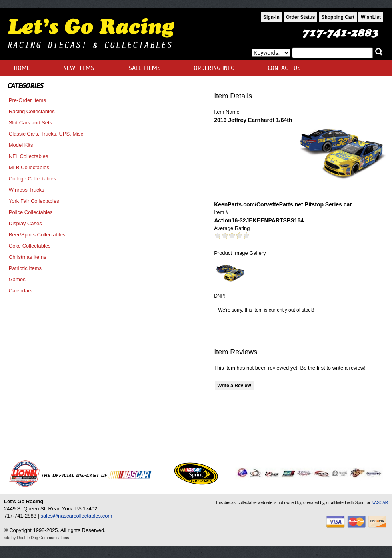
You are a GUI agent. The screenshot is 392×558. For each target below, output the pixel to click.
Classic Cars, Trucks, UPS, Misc (46, 134)
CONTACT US (284, 68)
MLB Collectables (29, 167)
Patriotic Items (25, 268)
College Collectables (33, 179)
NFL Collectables (29, 156)
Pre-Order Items (27, 100)
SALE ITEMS (145, 68)
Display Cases (25, 223)
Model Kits (21, 145)
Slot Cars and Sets (30, 123)
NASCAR (380, 503)
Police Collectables (31, 212)
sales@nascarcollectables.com (77, 516)
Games (17, 279)
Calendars (21, 291)
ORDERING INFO (214, 68)
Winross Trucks (27, 190)
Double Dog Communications (43, 538)
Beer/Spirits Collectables (37, 235)
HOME (22, 68)
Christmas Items (28, 257)
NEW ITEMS (79, 68)
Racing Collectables (32, 111)
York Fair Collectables (34, 201)
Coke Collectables (30, 246)
